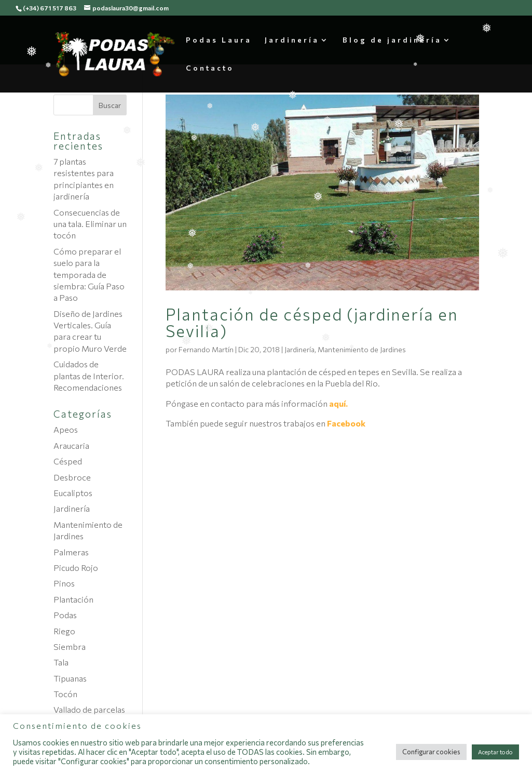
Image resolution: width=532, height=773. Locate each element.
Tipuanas (70, 678)
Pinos (64, 583)
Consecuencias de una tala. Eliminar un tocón (90, 224)
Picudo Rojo (76, 568)
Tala (61, 662)
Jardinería (292, 40)
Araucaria (71, 445)
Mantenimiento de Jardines (362, 349)
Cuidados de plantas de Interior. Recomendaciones (89, 376)
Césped (68, 461)
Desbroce (72, 477)
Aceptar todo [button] (495, 752)
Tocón (65, 694)
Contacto (210, 68)
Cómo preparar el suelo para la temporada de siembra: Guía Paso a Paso (89, 275)
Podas (65, 615)
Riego (64, 631)
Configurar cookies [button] (431, 752)
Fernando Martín (206, 349)
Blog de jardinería (392, 40)
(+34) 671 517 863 (50, 8)
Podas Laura (219, 40)
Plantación (73, 599)
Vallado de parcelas (89, 709)
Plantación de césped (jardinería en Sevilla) (312, 322)
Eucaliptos (73, 493)
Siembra (70, 647)
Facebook (346, 423)
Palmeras (71, 552)
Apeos (66, 429)
